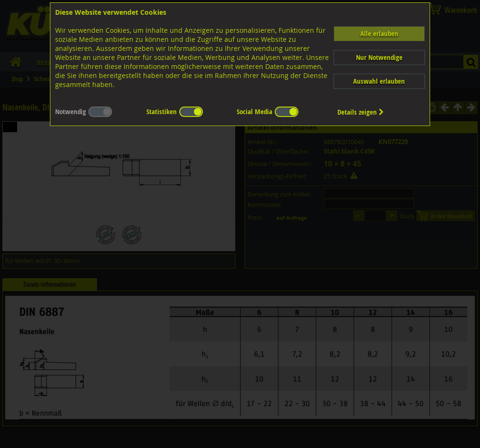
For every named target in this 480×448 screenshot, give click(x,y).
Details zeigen (361, 112)
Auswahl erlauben (379, 81)
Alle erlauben (379, 34)
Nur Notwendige (379, 57)
